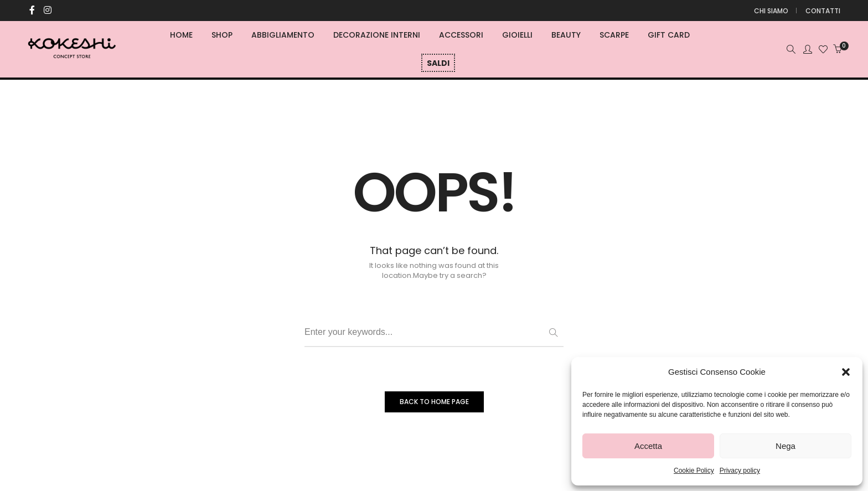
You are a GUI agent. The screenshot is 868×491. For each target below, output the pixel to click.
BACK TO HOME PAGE (434, 402)
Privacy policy (740, 471)
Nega (786, 446)
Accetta (648, 446)
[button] (846, 372)
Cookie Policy (694, 471)
